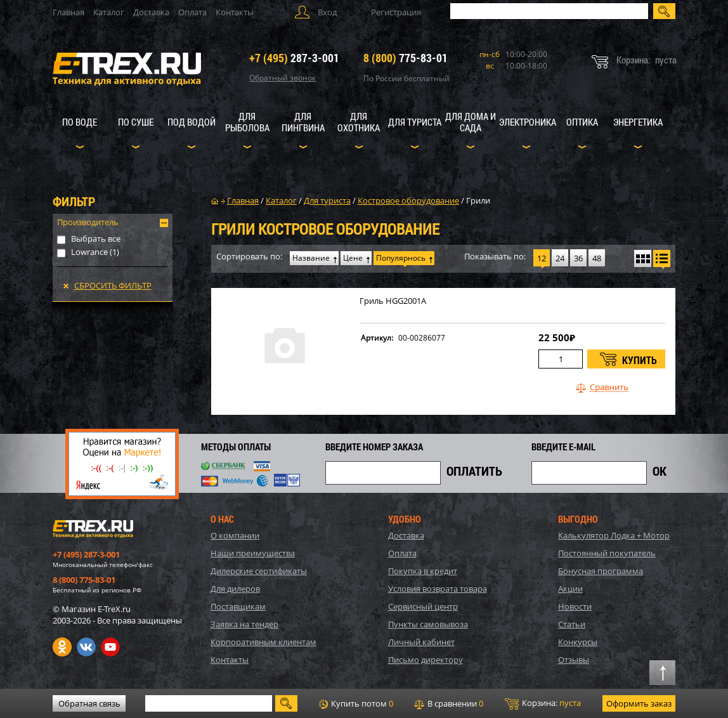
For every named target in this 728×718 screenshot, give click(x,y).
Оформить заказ (639, 703)
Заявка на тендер (244, 624)
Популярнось (401, 258)
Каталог (109, 12)
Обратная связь (89, 703)
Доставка (151, 12)
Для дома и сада (471, 122)
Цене (353, 258)
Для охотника (359, 122)
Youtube (110, 647)
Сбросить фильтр (113, 285)
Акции (570, 589)
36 (578, 258)
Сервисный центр (423, 606)
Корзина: (543, 703)
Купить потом (356, 703)
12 (542, 258)
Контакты (235, 12)
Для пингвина (303, 122)
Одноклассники (62, 647)
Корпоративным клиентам (263, 642)
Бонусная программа (601, 571)
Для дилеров (235, 589)
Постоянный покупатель (607, 553)
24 (560, 258)
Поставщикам (238, 606)
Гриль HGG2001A (393, 301)
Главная (68, 12)
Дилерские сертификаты (259, 571)
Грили (478, 200)
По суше (136, 122)
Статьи (572, 624)
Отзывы (574, 660)
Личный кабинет (421, 642)
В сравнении (449, 703)
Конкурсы (578, 642)
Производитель (88, 222)
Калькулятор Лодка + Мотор (614, 535)
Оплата (192, 12)
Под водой (192, 122)
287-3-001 (294, 58)
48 (597, 258)
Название (311, 258)
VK (86, 647)
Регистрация (396, 12)
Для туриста (415, 122)
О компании (235, 535)
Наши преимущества (253, 553)
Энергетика (638, 122)
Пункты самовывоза (428, 624)
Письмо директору (426, 660)
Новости (575, 606)
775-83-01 (406, 58)
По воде (80, 122)
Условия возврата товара (438, 589)
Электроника (528, 122)
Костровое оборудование (408, 200)
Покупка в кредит (423, 571)
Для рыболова (247, 122)
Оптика (582, 122)
